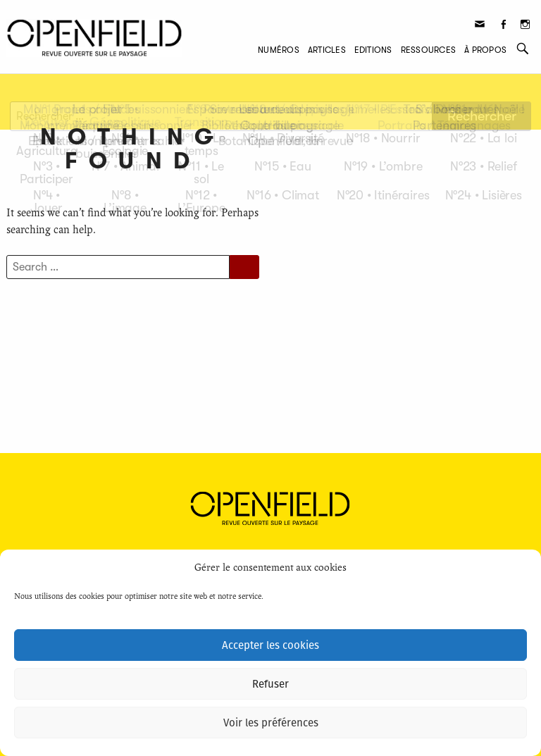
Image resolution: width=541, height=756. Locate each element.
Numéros (279, 50)
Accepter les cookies (270, 645)
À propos (485, 50)
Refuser (270, 684)
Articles (327, 50)
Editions (373, 50)
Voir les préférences (271, 723)
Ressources (428, 50)
